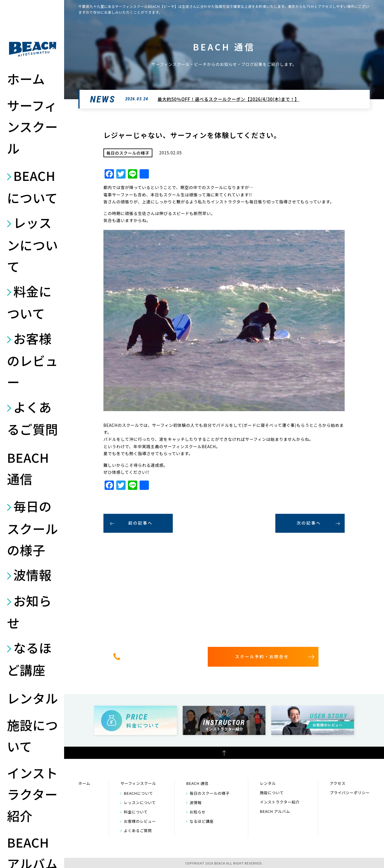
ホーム (26, 78)
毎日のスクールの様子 (33, 528)
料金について (29, 302)
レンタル (33, 698)
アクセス (338, 783)
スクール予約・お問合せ (262, 656)
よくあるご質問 (33, 418)
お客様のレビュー (33, 360)
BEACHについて (32, 186)
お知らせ (29, 612)
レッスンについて (33, 244)
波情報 (33, 574)
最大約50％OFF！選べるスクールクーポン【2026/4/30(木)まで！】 (228, 99)
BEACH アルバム (275, 811)
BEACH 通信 (28, 468)
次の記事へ (309, 523)
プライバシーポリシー (350, 793)
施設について (33, 735)
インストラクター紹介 (32, 794)
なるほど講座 (29, 659)
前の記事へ (140, 523)
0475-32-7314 (159, 656)
